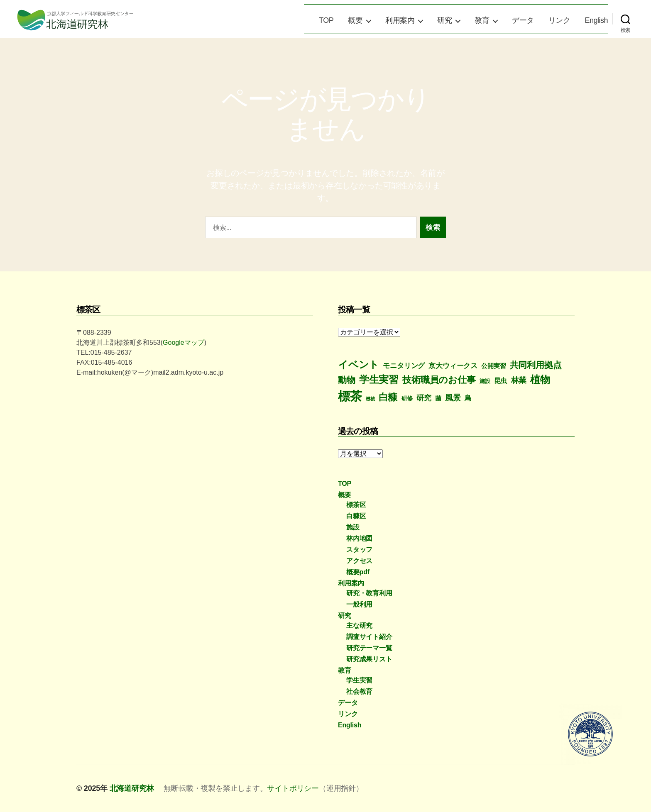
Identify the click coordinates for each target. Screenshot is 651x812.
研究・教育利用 (369, 593)
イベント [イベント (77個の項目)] (359, 365)
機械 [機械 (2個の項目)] (370, 399)
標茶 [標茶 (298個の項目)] (350, 396)
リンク (559, 20)
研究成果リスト (369, 659)
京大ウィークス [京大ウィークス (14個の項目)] (453, 366)
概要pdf (358, 572)
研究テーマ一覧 (369, 648)
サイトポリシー (293, 788)
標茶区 (356, 505)
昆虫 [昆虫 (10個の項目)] (501, 381)
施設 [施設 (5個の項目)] (485, 381)
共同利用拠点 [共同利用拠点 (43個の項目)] (536, 365)
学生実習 (359, 680)
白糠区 (356, 516)
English (596, 20)
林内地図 (359, 538)
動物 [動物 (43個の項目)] (347, 380)
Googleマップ (184, 343)
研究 (444, 20)
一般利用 (359, 604)
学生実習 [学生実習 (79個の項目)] (379, 379)
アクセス (359, 561)
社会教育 (359, 691)
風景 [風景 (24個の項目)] (453, 398)
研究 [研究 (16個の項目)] (424, 398)
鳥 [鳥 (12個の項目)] (468, 398)
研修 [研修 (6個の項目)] (407, 398)
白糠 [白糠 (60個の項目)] (388, 397)
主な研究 (359, 625)
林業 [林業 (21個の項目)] (519, 380)
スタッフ (359, 550)
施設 (353, 527)
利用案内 (400, 20)
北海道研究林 (132, 788)
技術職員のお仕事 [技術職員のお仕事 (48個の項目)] (439, 380)
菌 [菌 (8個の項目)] (438, 398)
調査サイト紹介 (369, 637)
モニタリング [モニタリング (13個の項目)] (404, 366)
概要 (355, 20)
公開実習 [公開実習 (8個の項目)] (493, 366)
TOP (326, 20)
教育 (482, 20)
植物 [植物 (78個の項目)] (540, 379)
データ (523, 20)
